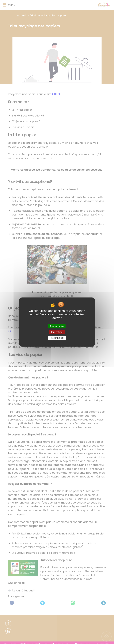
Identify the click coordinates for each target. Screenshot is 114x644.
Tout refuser (57, 332)
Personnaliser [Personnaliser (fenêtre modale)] (57, 338)
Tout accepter (57, 326)
